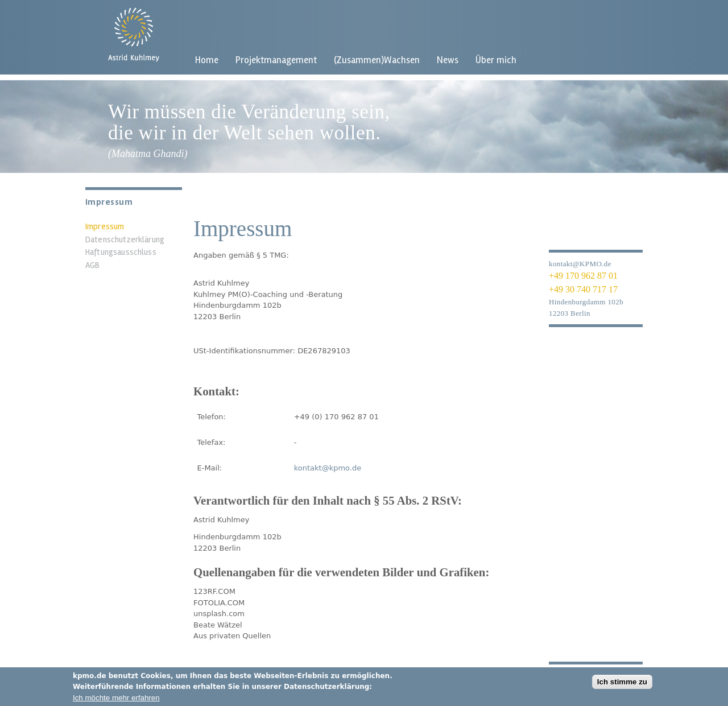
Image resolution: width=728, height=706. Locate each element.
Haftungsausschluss (121, 252)
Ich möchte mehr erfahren (116, 701)
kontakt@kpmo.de (328, 468)
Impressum (105, 226)
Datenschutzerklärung (125, 240)
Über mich (496, 60)
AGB (92, 265)
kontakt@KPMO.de (580, 264)
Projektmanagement (276, 60)
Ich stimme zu (622, 685)
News (448, 60)
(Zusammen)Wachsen (377, 60)
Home (207, 60)
